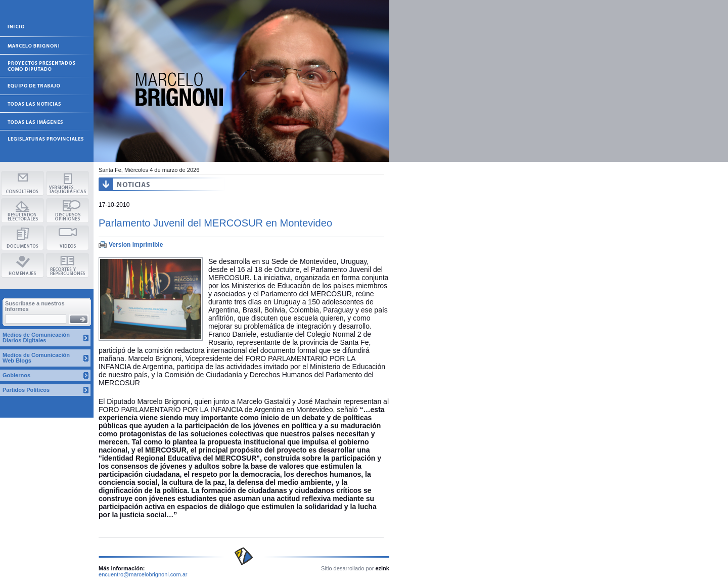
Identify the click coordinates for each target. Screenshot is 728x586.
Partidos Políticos (26, 390)
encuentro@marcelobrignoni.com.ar (143, 574)
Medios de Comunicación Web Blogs (36, 358)
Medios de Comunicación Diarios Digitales (36, 337)
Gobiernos (16, 375)
